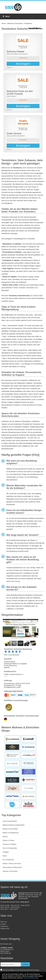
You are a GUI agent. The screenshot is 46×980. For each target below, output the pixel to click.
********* (23, 58)
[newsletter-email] (11, 964)
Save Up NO (5, 907)
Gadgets (6, 852)
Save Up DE (5, 905)
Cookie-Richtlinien (29, 978)
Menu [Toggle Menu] (6, 16)
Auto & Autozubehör (10, 821)
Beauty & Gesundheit (10, 829)
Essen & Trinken (9, 840)
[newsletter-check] (1, 970)
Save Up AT (14, 909)
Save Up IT (4, 909)
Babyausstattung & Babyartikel (14, 825)
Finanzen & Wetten (9, 844)
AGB (5, 676)
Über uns (4, 922)
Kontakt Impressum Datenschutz (5, 926)
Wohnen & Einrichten (15, 23)
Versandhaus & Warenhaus (12, 867)
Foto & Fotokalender (10, 848)
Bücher (5, 837)
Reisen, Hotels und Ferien (12, 863)
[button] (44, 974)
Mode (5, 856)
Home (4, 23)
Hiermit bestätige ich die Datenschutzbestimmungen (21, 970)
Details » (10, 67)
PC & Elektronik (8, 860)
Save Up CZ (15, 905)
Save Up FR (25, 905)
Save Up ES (15, 907)
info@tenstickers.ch (16, 674)
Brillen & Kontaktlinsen (11, 833)
